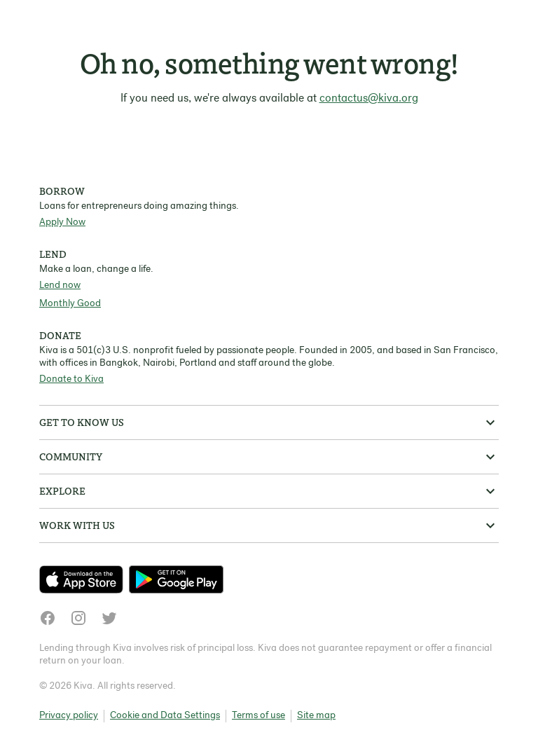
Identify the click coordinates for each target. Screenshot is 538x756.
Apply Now (62, 222)
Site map (316, 716)
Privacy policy (69, 716)
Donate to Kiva (71, 379)
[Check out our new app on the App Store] (84, 579)
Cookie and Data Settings (165, 716)
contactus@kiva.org (369, 99)
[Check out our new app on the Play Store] (176, 579)
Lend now (60, 286)
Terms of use (258, 716)
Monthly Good (70, 304)
